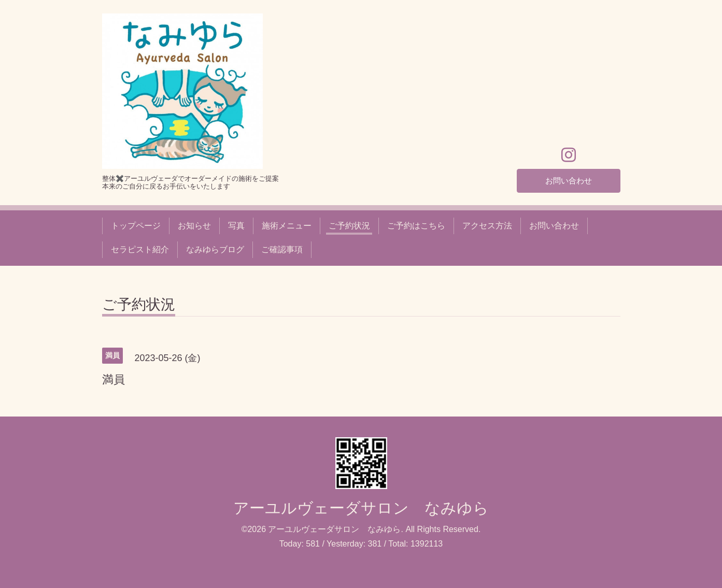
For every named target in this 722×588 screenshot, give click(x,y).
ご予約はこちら (416, 226)
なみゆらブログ (215, 249)
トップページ (136, 226)
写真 (236, 226)
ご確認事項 (282, 249)
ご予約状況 (349, 226)
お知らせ (194, 226)
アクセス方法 (487, 226)
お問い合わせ (569, 180)
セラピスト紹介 (140, 249)
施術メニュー (287, 226)
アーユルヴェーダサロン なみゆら (361, 508)
